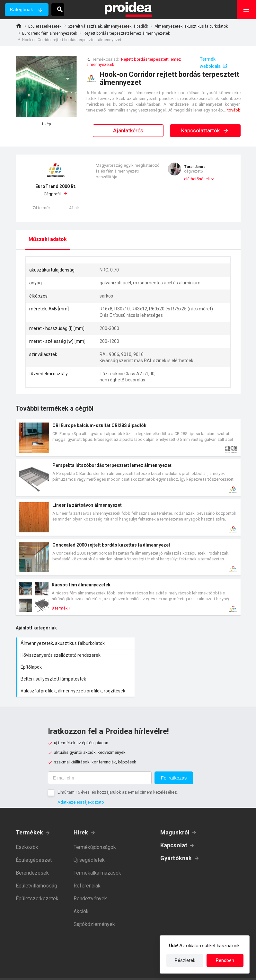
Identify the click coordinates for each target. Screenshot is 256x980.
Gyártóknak (176, 841)
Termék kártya (128, 438)
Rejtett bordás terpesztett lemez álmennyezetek (127, 33)
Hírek (81, 815)
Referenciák (87, 868)
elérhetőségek (197, 179)
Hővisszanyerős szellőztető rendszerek (186, 643)
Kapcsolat (174, 828)
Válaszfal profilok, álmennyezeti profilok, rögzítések (72, 670)
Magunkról (175, 815)
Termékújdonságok (95, 830)
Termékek (30, 815)
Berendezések (32, 855)
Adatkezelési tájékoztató (81, 785)
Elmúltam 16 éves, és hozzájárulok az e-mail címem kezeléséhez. (118, 775)
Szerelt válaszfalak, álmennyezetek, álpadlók (108, 26)
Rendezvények (90, 881)
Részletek (185, 960)
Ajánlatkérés (128, 130)
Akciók (81, 894)
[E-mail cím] (100, 761)
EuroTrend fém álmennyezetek (50, 33)
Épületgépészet (34, 843)
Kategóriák (22, 9)
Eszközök (27, 830)
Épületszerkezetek (45, 26)
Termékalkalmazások (97, 855)
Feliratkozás (174, 760)
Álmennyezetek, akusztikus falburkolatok (191, 26)
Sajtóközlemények (94, 907)
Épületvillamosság (36, 868)
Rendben (225, 960)
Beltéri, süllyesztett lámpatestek (186, 655)
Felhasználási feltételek (158, 970)
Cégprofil (56, 190)
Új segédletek (89, 843)
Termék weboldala (210, 63)
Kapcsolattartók (205, 130)
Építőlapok (72, 655)
